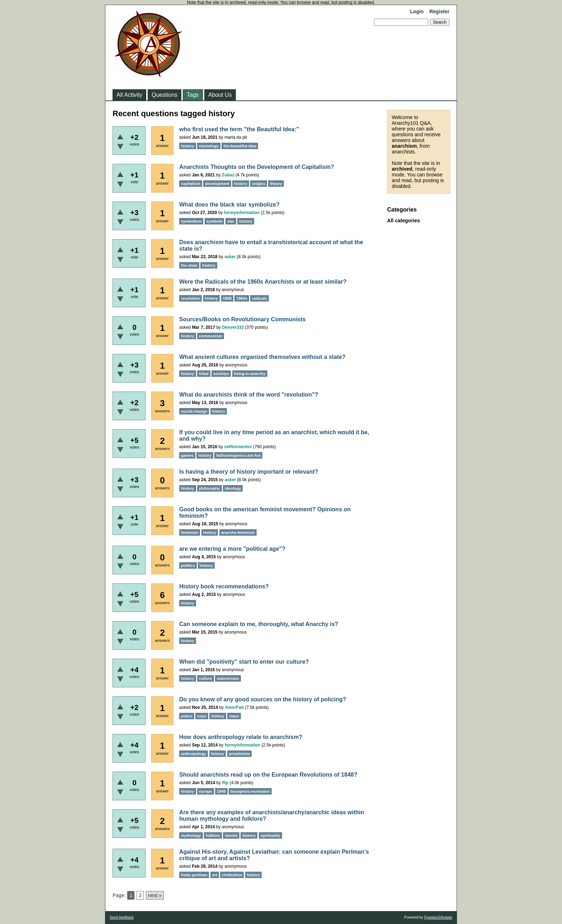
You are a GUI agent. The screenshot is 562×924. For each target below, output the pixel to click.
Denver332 (233, 327)
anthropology (194, 754)
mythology (191, 835)
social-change (194, 411)
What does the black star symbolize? (229, 205)
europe (206, 791)
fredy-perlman (194, 875)
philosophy (209, 488)
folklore (213, 835)
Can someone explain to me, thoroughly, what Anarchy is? (259, 624)
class (234, 716)
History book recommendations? (224, 586)
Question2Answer (438, 917)
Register (439, 11)
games (187, 455)
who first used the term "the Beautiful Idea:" (239, 129)
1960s (242, 298)
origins (259, 184)
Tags (193, 95)
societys (221, 374)
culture (206, 678)
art (215, 875)
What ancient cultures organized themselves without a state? (262, 357)
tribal (204, 374)
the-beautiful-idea (240, 146)
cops (202, 716)
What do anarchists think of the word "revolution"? (249, 395)
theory (276, 184)
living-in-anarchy (250, 374)
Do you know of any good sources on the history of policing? (263, 699)
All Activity (129, 95)
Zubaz (228, 175)
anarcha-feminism (238, 532)
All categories (404, 221)
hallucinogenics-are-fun (238, 455)
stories (231, 835)
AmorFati (234, 707)
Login (417, 11)
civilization (232, 875)
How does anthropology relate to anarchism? (241, 737)
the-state (189, 265)
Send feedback (122, 917)
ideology (233, 488)
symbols (215, 221)
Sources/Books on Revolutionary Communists (242, 319)
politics (188, 565)
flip (225, 783)
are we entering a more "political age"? (232, 549)
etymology (209, 146)
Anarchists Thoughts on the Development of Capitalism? (257, 167)
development (217, 184)
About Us (220, 95)
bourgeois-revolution (250, 791)
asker (230, 257)
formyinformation (242, 213)
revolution (190, 298)
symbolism (191, 221)
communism (211, 336)
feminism (190, 532)
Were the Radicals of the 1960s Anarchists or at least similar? (263, 282)
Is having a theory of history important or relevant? (249, 472)
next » (155, 895)
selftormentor (238, 447)
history (188, 146)
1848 (221, 791)
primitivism (240, 754)
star (231, 221)
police (187, 716)
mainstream (228, 678)
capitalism (191, 184)
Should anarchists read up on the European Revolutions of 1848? (268, 775)
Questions (165, 95)
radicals (259, 298)
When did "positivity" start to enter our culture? (244, 662)
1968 (227, 298)
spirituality (271, 835)
